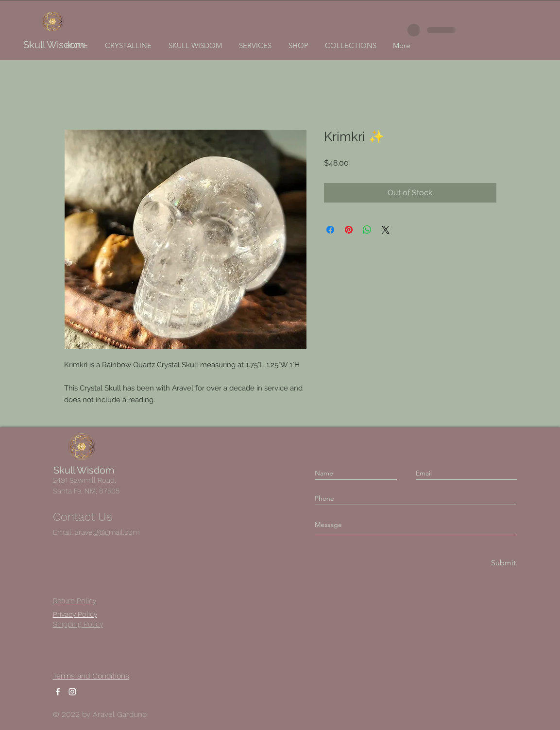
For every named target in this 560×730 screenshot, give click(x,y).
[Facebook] (58, 692)
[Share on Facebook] (330, 230)
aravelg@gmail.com (107, 532)
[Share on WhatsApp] (367, 230)
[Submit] (503, 563)
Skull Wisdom (54, 45)
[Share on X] (386, 230)
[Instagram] (72, 692)
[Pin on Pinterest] (349, 230)
